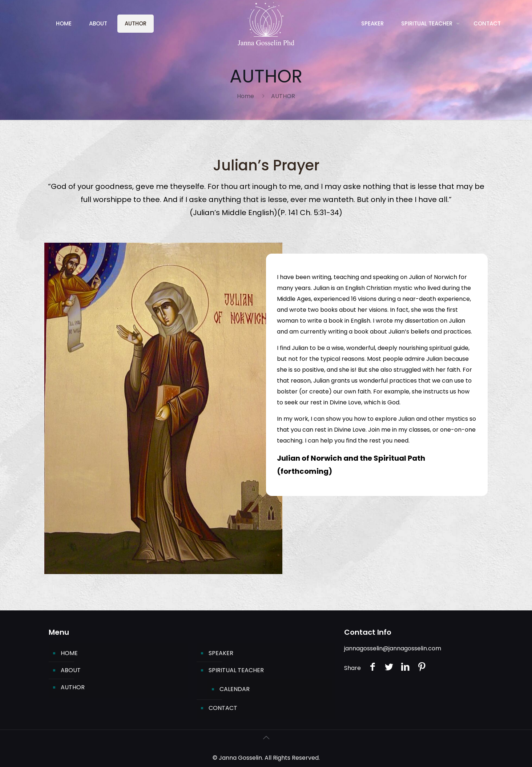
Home (245, 96)
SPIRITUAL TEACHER (236, 670)
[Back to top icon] (266, 738)
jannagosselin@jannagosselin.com (393, 648)
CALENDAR (235, 689)
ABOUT (71, 670)
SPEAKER (221, 653)
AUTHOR (73, 687)
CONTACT (223, 708)
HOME (69, 653)
